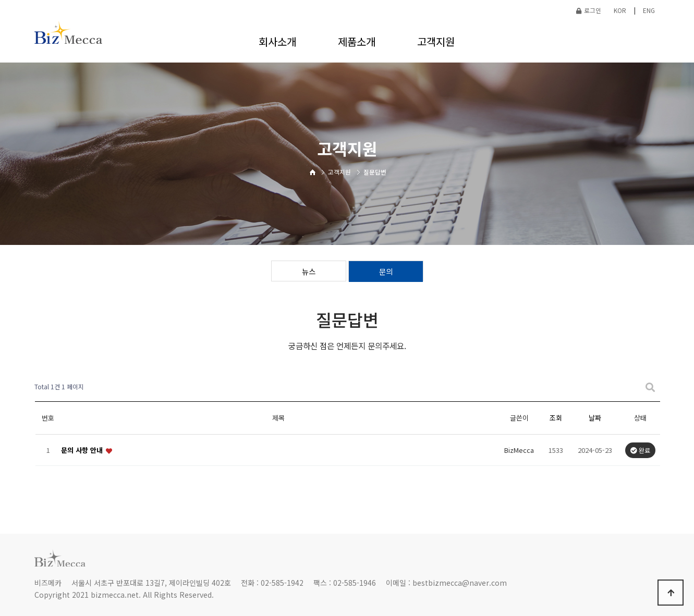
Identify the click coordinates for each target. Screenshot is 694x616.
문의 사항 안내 (83, 450)
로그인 (589, 10)
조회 (556, 418)
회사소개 (277, 41)
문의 (386, 271)
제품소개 (357, 41)
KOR (620, 10)
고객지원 (436, 41)
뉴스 (309, 271)
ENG (649, 10)
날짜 (595, 418)
